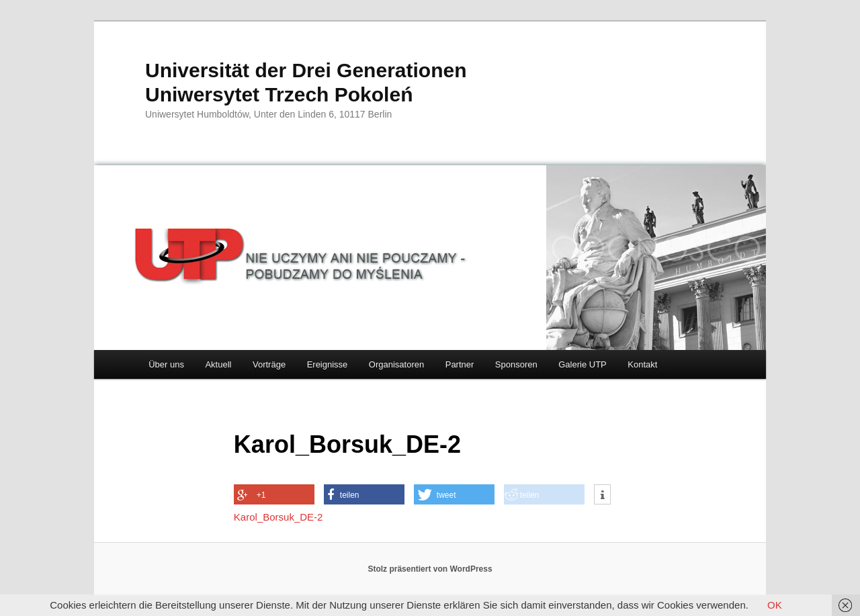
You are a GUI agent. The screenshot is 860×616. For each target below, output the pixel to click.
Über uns (166, 364)
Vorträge (269, 364)
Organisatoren (396, 364)
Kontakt (642, 364)
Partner (460, 364)
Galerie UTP (583, 364)
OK (775, 605)
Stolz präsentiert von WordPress (430, 569)
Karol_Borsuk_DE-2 (278, 517)
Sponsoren (516, 364)
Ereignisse (328, 364)
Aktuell (218, 364)
